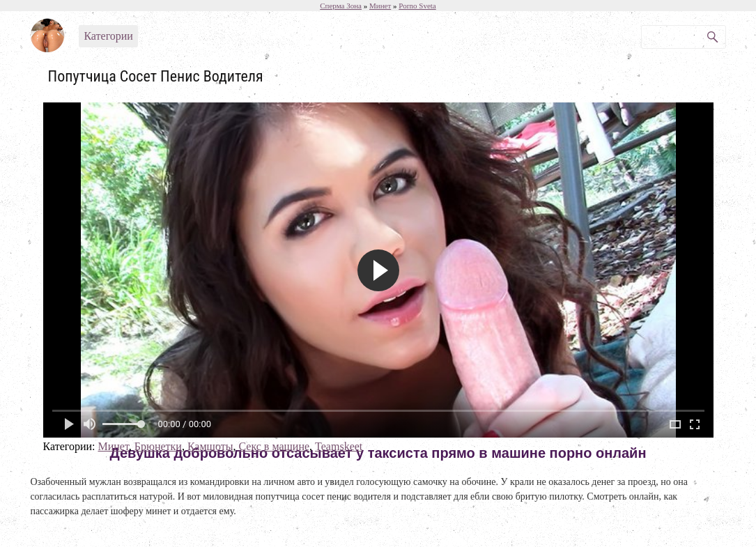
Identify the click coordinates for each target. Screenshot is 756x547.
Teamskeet (339, 446)
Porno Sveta (417, 6)
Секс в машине (274, 446)
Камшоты (210, 446)
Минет (113, 446)
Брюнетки (158, 446)
